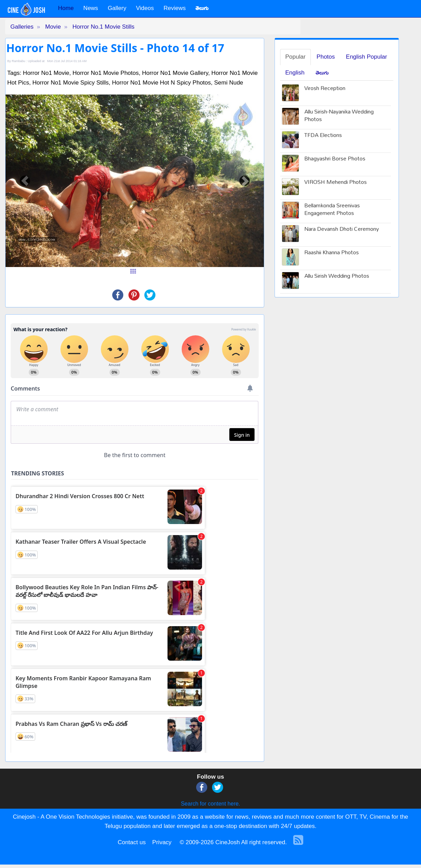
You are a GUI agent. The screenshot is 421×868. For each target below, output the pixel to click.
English (295, 73)
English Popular (367, 57)
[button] (25, 181)
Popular (295, 57)
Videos (145, 8)
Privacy (162, 842)
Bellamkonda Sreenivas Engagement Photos (332, 210)
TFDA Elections (323, 136)
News (91, 8)
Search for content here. (211, 804)
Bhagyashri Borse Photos (335, 159)
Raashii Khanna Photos (332, 253)
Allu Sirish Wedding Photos (337, 277)
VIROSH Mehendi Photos (336, 183)
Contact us (132, 842)
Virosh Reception (325, 89)
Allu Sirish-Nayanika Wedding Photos (339, 116)
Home (66, 8)
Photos (326, 57)
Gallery (117, 8)
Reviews (174, 8)
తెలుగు (322, 73)
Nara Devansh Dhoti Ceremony (342, 230)
